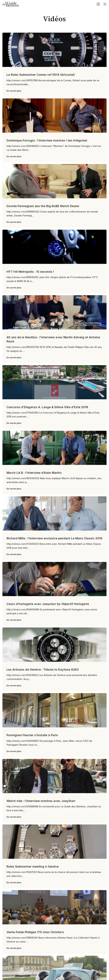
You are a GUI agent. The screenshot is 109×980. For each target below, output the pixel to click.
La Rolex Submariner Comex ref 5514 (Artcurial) (41, 75)
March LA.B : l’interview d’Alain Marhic (34, 473)
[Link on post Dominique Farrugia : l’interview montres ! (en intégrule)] (54, 116)
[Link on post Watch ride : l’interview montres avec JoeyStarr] (54, 776)
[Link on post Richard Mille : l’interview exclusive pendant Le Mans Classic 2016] (54, 513)
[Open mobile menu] (105, 4)
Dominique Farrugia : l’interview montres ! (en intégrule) (47, 140)
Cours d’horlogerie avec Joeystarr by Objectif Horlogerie (48, 604)
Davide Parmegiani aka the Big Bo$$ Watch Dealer (43, 206)
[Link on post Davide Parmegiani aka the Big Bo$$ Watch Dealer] (54, 181)
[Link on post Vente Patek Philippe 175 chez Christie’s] (54, 907)
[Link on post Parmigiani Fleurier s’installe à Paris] (54, 710)
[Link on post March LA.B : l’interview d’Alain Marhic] (54, 448)
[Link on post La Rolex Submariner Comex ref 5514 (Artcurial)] (54, 50)
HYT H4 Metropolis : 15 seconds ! (30, 272)
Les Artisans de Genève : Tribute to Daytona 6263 (43, 670)
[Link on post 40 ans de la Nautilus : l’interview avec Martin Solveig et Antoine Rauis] (54, 312)
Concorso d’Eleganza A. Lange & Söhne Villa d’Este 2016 (47, 407)
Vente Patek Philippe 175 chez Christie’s (35, 932)
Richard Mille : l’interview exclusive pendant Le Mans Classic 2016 (54, 538)
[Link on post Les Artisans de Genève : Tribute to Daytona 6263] (54, 645)
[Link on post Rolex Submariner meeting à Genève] (54, 842)
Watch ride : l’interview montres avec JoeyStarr (41, 801)
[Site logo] (11, 4)
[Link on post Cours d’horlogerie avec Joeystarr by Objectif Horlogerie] (54, 579)
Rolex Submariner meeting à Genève (33, 866)
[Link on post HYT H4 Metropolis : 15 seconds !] (54, 247)
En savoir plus (14, 91)
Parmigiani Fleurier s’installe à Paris (32, 735)
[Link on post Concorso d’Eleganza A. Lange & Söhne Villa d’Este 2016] (54, 382)
